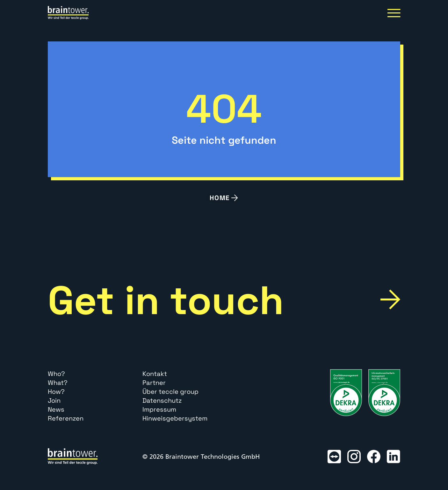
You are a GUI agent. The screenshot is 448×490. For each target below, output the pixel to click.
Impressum (159, 409)
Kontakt (155, 374)
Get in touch (166, 300)
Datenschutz (162, 400)
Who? (56, 374)
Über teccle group (170, 392)
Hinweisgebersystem (175, 418)
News (56, 409)
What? (58, 383)
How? (56, 392)
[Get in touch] (390, 299)
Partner (154, 383)
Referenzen (66, 418)
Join (54, 400)
